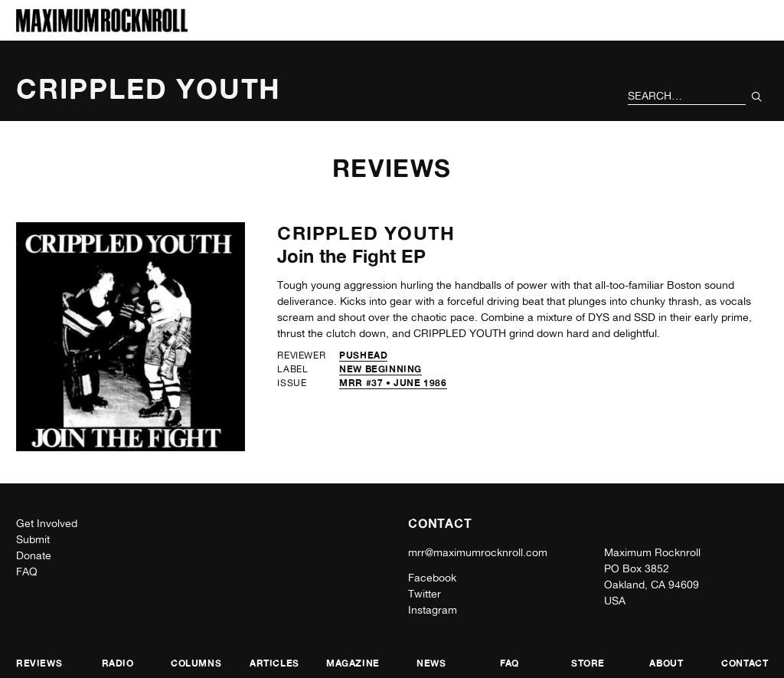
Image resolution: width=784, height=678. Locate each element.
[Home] (102, 28)
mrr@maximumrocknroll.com (478, 552)
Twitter (425, 594)
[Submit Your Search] (757, 97)
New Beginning (381, 369)
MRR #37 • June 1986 (393, 383)
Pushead (363, 355)
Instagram (433, 610)
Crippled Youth (366, 233)
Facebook (432, 578)
